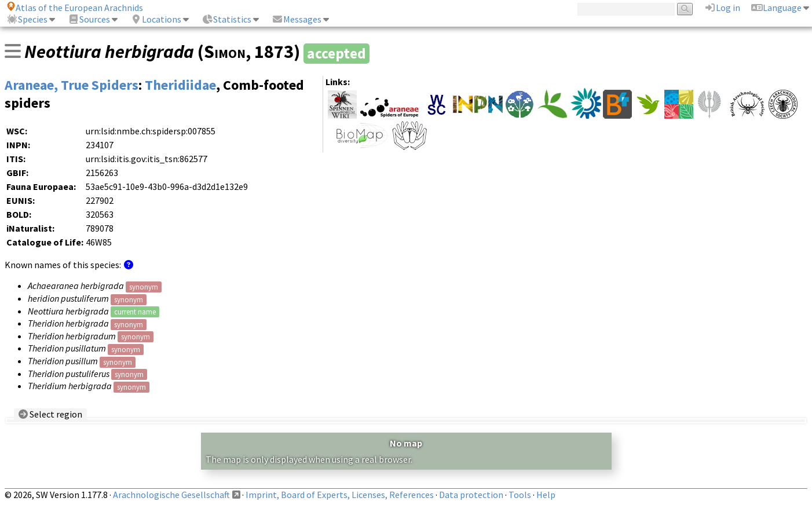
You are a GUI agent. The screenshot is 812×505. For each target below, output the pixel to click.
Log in (722, 8)
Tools (520, 495)
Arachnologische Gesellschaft (171, 495)
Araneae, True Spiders (72, 85)
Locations (156, 19)
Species (27, 19)
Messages (297, 19)
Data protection (471, 495)
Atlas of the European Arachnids (75, 8)
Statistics (226, 19)
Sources (89, 19)
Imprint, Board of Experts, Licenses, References (340, 495)
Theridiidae (180, 85)
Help (546, 495)
